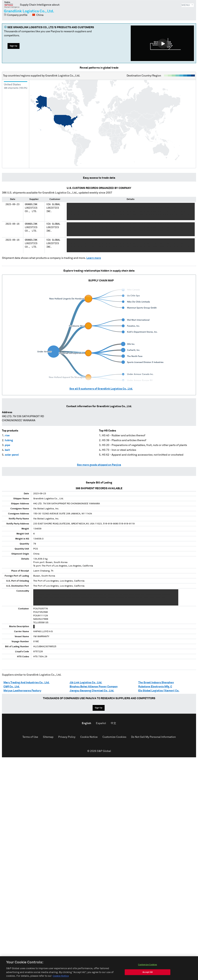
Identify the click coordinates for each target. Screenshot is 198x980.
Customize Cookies (114, 737)
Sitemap (48, 737)
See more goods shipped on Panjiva (99, 465)
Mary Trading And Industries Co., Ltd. (26, 683)
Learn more (94, 258)
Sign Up (14, 46)
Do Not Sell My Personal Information (153, 737)
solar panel (12, 455)
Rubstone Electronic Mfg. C (155, 687)
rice (7, 436)
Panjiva (12, 5)
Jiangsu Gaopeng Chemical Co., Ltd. (92, 691)
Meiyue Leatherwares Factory (22, 691)
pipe (8, 445)
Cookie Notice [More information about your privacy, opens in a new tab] (61, 978)
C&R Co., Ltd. (12, 687)
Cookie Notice (89, 737)
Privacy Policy (67, 737)
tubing (9, 440)
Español (101, 723)
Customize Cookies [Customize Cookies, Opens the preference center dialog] (148, 966)
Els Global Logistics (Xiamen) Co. (159, 691)
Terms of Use (30, 737)
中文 (114, 723)
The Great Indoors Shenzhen (156, 683)
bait (7, 450)
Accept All (148, 974)
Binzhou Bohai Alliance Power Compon (94, 687)
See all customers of (101, 389)
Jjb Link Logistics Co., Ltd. (86, 683)
